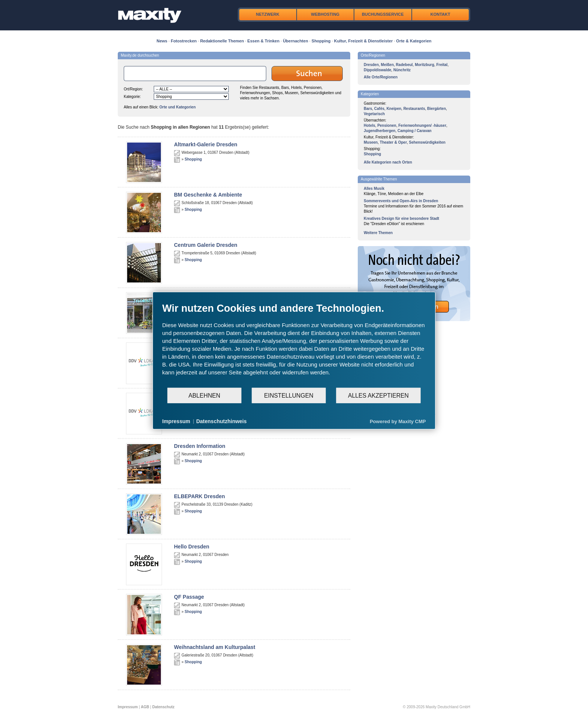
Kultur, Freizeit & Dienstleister (363, 41)
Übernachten (295, 41)
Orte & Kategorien (414, 41)
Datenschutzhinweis (221, 421)
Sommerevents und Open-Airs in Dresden (401, 201)
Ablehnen (205, 395)
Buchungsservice (383, 14)
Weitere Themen (378, 233)
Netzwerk (268, 14)
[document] (294, 345)
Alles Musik (374, 189)
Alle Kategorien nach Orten (388, 162)
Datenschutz (163, 707)
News (162, 41)
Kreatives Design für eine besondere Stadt (401, 219)
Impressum (128, 707)
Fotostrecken (184, 41)
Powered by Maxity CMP (398, 421)
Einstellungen (289, 395)
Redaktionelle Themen (222, 41)
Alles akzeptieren (378, 395)
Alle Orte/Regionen (381, 77)
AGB (145, 707)
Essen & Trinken (264, 41)
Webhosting (325, 14)
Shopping (321, 41)
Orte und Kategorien (178, 107)
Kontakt (440, 14)
